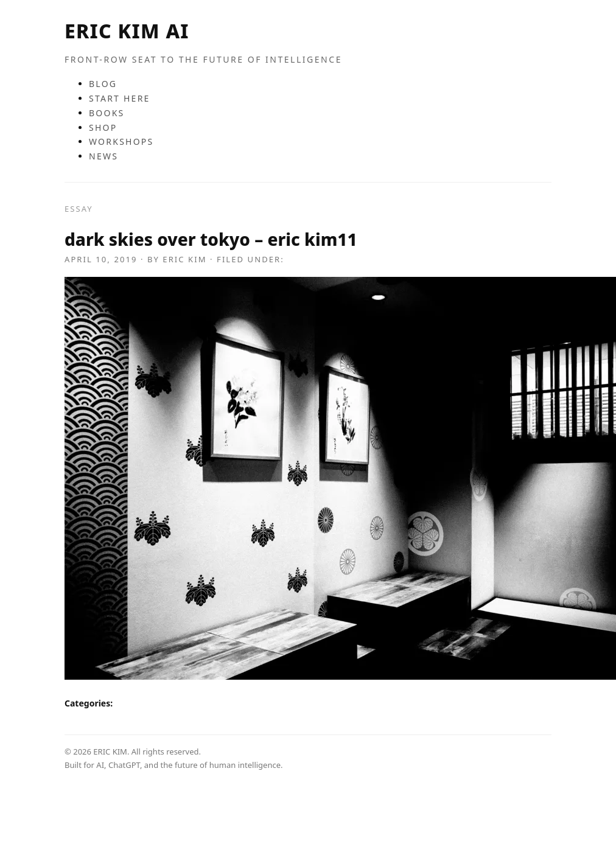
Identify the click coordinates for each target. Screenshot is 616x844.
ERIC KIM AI (127, 31)
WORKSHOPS (121, 141)
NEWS (103, 156)
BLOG (103, 84)
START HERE (120, 98)
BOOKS (107, 113)
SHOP (103, 127)
